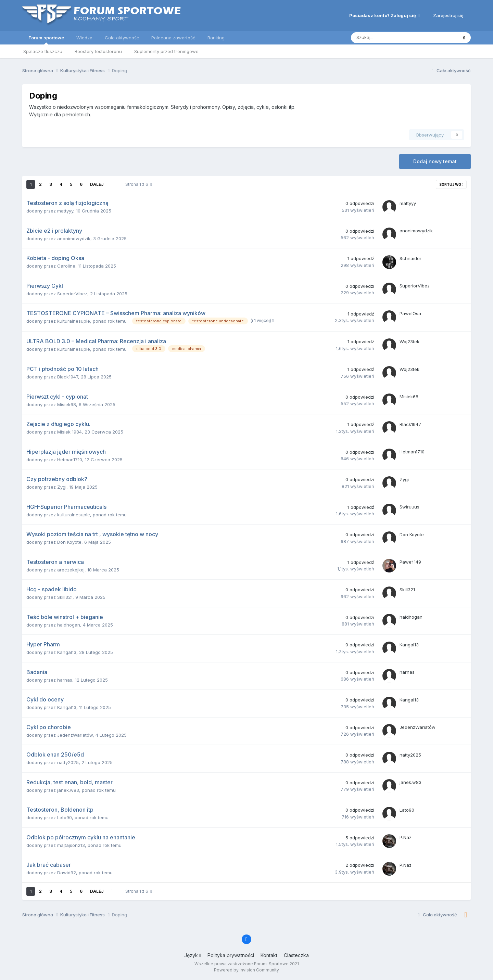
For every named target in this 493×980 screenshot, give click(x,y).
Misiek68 (67, 404)
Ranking (216, 38)
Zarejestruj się (448, 15)
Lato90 (65, 817)
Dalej (97, 184)
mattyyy (65, 211)
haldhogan (69, 625)
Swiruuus (409, 507)
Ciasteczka (296, 955)
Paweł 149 (410, 562)
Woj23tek (409, 341)
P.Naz (406, 837)
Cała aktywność (122, 38)
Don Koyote (69, 542)
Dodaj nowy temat (435, 161)
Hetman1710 (70, 460)
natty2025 (68, 762)
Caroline (66, 266)
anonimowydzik (74, 238)
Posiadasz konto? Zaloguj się (384, 15)
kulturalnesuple (74, 321)
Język (193, 955)
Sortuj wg (451, 184)
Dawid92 (67, 873)
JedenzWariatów (75, 735)
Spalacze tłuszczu (43, 51)
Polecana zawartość (173, 38)
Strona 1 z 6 (138, 184)
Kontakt (269, 955)
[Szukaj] (388, 38)
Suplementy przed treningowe (166, 51)
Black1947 (68, 377)
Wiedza (84, 38)
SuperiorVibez (72, 294)
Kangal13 (67, 652)
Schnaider (410, 258)
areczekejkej (71, 570)
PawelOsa (410, 313)
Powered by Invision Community (246, 970)
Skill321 (65, 597)
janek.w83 (68, 790)
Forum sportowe (46, 40)
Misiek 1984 (69, 432)
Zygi (62, 487)
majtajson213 (71, 845)
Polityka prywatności (231, 955)
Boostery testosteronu (98, 51)
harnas (65, 680)
